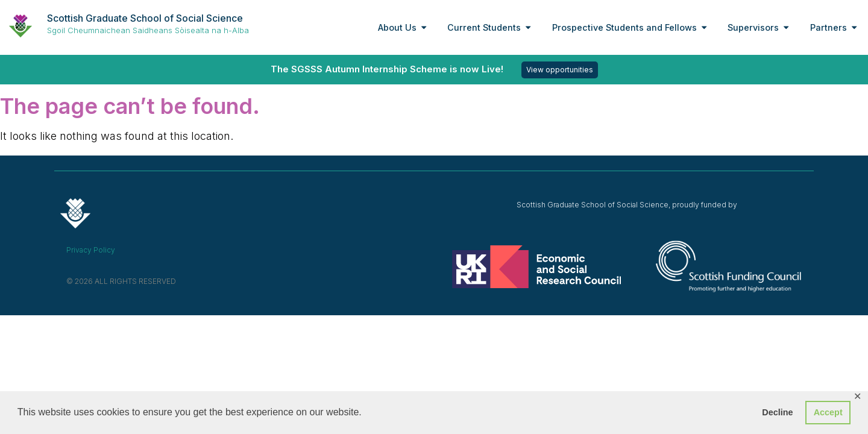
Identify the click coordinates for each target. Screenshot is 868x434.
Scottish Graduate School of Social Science (145, 18)
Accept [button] (828, 412)
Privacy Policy (91, 250)
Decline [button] (777, 412)
